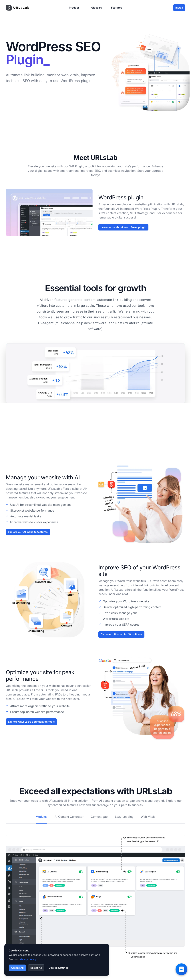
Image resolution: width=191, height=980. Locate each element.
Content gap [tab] (99, 817)
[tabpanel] (95, 891)
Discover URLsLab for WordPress (121, 634)
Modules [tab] (41, 817)
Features (117, 8)
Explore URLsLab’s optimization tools (31, 722)
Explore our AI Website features (28, 532)
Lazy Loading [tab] (124, 817)
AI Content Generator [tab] (69, 817)
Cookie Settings (59, 968)
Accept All (17, 968)
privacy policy (27, 959)
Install (179, 8)
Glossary (97, 8)
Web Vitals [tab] (148, 817)
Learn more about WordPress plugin (123, 227)
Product (76, 8)
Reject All (36, 968)
